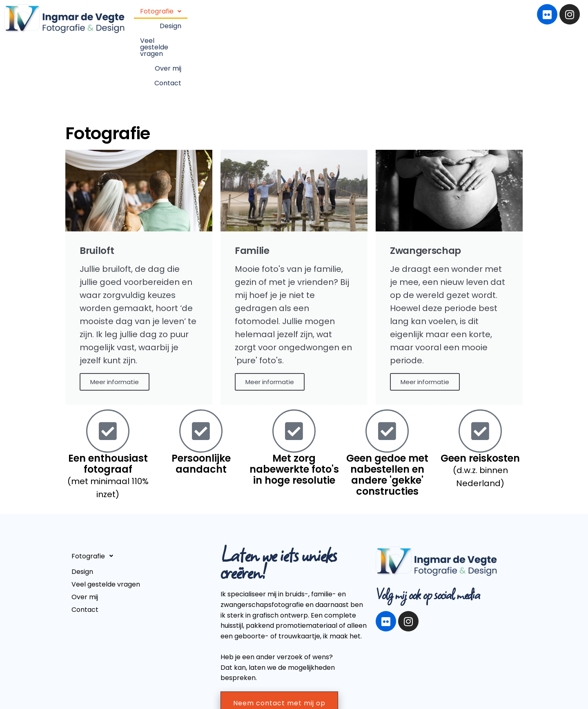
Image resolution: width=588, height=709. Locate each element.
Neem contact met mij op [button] (279, 648)
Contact (470, 20)
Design (314, 20)
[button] (271, 20)
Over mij (431, 20)
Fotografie (271, 20)
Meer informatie (115, 327)
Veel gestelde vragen (372, 20)
